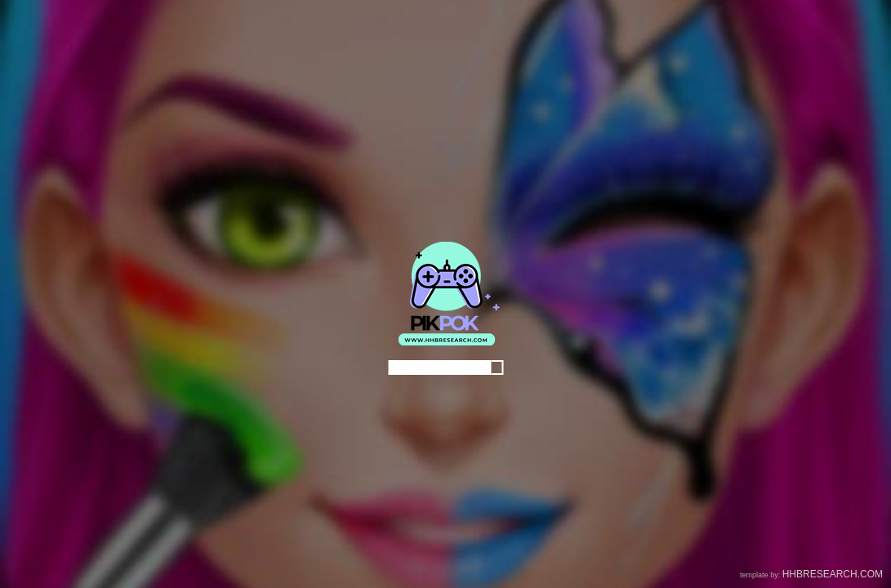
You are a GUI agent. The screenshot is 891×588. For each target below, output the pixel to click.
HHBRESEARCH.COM (833, 574)
